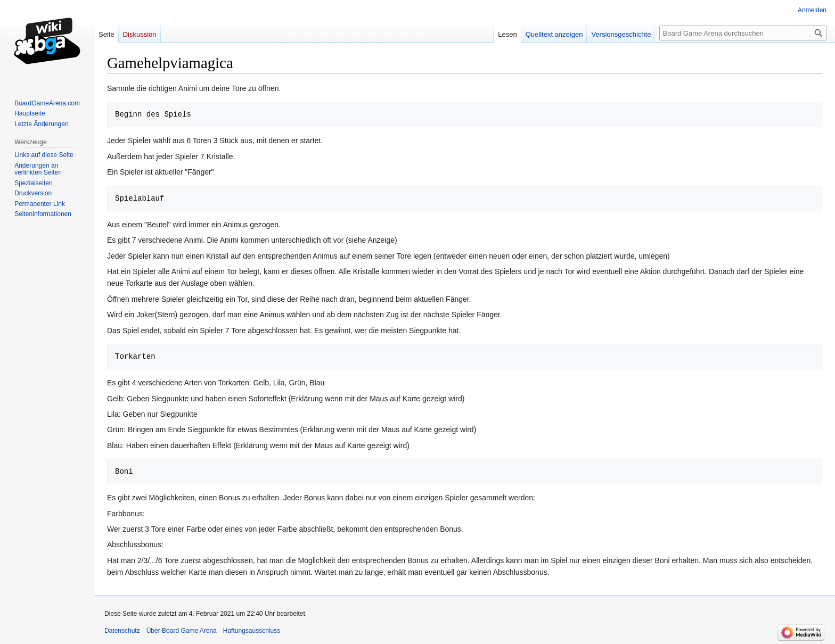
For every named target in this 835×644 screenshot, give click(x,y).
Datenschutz (122, 631)
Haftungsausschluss (252, 631)
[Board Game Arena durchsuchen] (743, 33)
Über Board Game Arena (182, 631)
